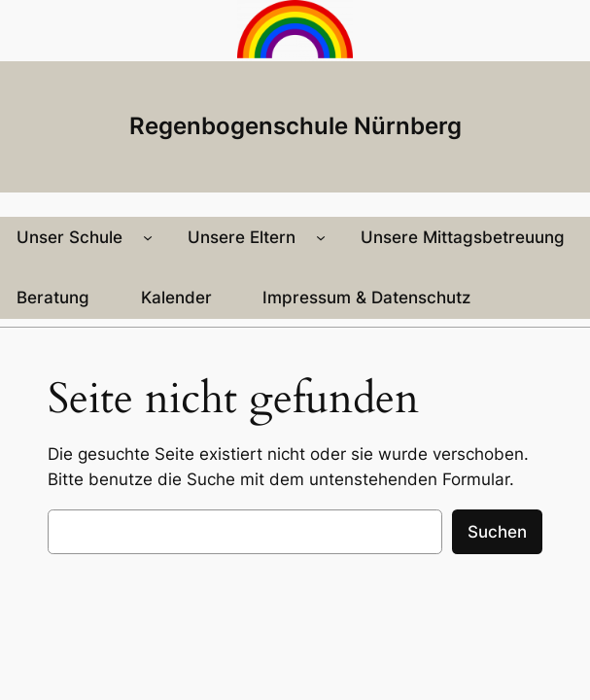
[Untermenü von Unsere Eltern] (321, 237)
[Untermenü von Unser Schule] (148, 237)
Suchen (497, 532)
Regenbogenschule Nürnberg (295, 125)
